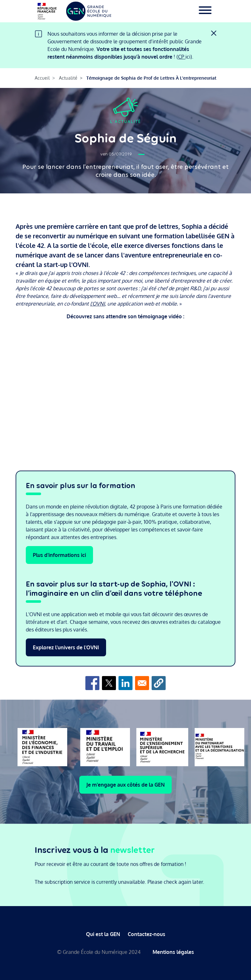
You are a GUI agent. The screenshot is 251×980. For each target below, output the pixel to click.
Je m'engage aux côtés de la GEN (125, 785)
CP (182, 57)
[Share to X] (109, 683)
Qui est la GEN (103, 934)
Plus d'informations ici (59, 555)
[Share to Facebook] (92, 683)
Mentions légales (173, 952)
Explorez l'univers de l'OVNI (66, 647)
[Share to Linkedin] (125, 683)
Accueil (42, 78)
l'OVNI (97, 304)
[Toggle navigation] (205, 11)
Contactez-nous (147, 934)
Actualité (68, 78)
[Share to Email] (142, 683)
